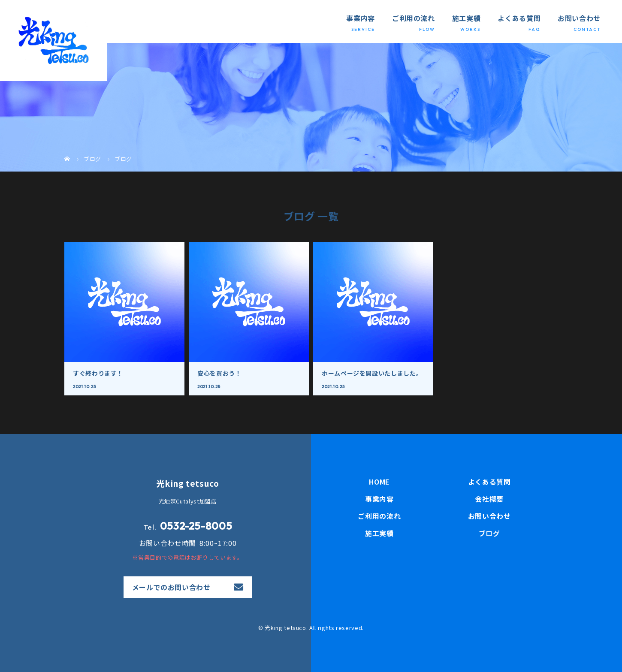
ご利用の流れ (414, 18)
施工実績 (466, 18)
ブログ (489, 533)
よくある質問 (519, 18)
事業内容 (361, 18)
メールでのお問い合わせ (171, 587)
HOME (379, 482)
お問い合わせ (579, 18)
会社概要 (489, 499)
